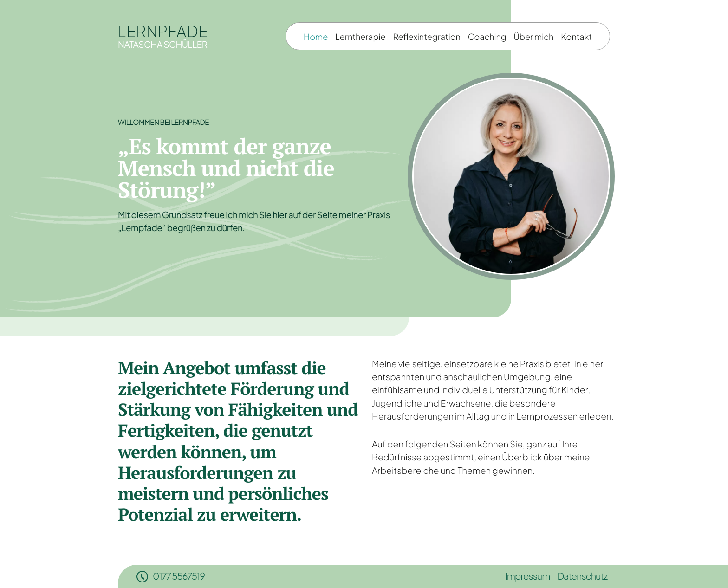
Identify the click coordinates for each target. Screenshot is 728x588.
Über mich (534, 36)
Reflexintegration (427, 36)
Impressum (528, 576)
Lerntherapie (360, 36)
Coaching (487, 36)
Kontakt (576, 36)
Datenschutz (582, 576)
